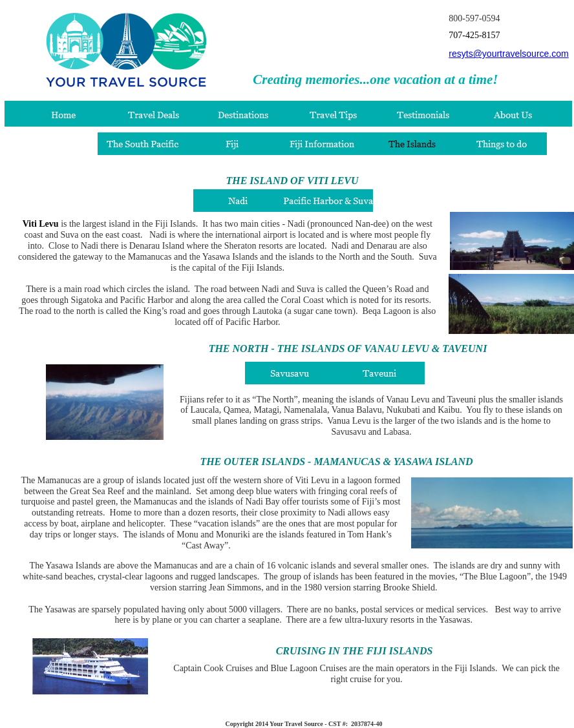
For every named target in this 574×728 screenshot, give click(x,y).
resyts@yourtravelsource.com (508, 54)
